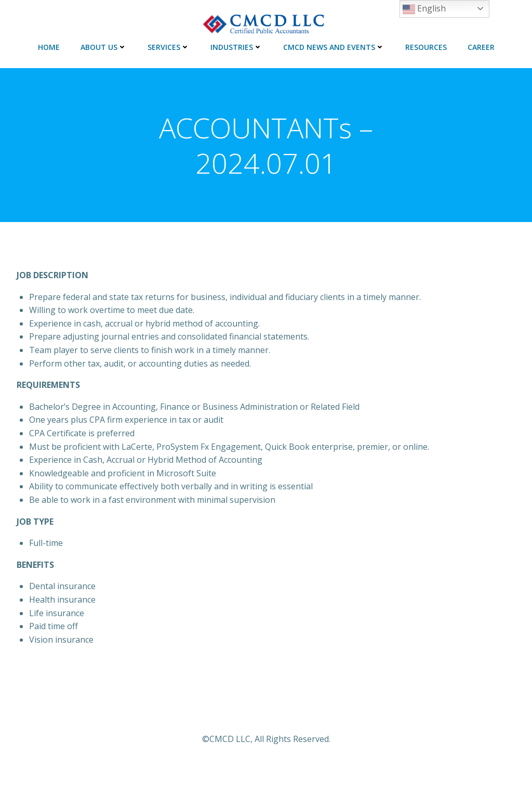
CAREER (481, 47)
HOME (49, 47)
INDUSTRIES (236, 47)
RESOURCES (426, 47)
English (424, 9)
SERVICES (169, 47)
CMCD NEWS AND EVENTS (334, 47)
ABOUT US (104, 47)
